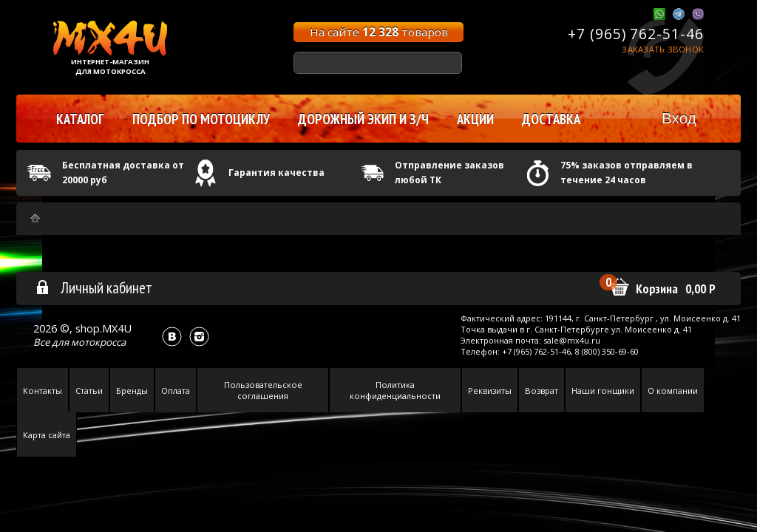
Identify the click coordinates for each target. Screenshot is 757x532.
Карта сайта (47, 435)
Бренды (132, 391)
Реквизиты (490, 391)
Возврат (542, 391)
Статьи (89, 391)
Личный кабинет (94, 287)
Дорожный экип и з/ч (363, 119)
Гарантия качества (276, 173)
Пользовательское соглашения (263, 390)
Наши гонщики (603, 391)
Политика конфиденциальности (395, 390)
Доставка (551, 119)
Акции (475, 119)
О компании (673, 391)
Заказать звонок (663, 49)
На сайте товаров (379, 32)
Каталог (80, 119)
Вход (679, 118)
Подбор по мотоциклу (201, 119)
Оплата (176, 391)
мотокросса (98, 342)
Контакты (43, 391)
